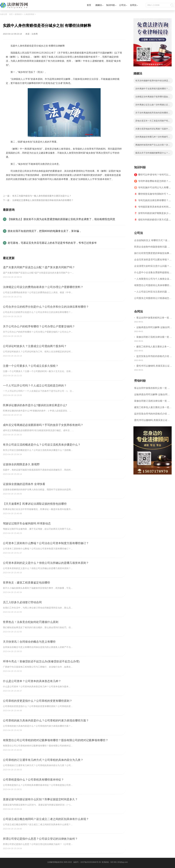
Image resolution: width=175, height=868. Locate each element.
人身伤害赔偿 (20, 186)
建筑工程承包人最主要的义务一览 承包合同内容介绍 (154, 347)
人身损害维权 (29, 14)
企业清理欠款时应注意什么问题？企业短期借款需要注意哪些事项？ (153, 267)
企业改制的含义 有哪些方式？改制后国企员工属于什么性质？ (152, 241)
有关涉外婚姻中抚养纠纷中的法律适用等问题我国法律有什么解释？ (153, 81)
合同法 (133, 5)
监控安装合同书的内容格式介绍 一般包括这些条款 (154, 357)
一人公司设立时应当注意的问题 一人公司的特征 (152, 293)
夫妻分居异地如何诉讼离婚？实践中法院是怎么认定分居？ (153, 130)
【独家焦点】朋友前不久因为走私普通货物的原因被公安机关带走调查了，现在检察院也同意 (61, 219)
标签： (9, 186)
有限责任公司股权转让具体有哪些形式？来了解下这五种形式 (153, 286)
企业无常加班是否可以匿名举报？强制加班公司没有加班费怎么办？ (153, 261)
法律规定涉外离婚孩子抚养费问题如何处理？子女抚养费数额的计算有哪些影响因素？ (153, 97)
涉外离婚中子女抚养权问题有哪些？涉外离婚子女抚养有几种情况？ (153, 89)
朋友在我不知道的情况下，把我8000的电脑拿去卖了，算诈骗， (45, 231)
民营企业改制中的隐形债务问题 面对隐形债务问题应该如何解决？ (152, 248)
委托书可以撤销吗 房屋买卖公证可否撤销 (154, 366)
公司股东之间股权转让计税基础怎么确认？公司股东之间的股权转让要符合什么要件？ (153, 299)
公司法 (122, 5)
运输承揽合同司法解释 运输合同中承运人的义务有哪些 (154, 328)
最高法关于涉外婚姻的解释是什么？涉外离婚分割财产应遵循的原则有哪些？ (153, 154)
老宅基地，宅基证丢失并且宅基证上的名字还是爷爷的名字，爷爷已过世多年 (52, 243)
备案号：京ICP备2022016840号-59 (87, 862)
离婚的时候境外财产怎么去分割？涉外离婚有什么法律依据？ (153, 146)
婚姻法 (99, 5)
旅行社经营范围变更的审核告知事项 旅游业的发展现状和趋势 (153, 254)
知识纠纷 (111, 5)
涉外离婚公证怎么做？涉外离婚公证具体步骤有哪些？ (153, 106)
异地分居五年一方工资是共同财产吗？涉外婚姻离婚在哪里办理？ (153, 122)
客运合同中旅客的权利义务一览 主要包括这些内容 (154, 318)
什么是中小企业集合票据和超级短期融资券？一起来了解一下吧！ (153, 273)
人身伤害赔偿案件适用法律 (42, 186)
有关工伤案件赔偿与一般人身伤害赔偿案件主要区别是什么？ (42, 196)
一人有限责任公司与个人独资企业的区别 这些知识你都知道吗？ (153, 280)
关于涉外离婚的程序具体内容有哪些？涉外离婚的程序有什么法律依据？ (153, 114)
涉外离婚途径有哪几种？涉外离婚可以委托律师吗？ (153, 138)
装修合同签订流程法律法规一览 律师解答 (154, 337)
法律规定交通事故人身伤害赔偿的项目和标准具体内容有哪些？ (43, 200)
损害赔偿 (18, 14)
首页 (89, 5)
